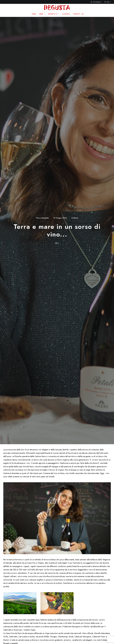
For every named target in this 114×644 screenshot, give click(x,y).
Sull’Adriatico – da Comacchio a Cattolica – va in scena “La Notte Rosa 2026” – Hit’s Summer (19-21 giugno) (61, 428)
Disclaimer (12, 638)
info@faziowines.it (10, 358)
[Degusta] (57, 7)
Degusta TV (42, 596)
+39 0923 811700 (12, 355)
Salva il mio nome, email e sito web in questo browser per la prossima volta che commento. (34, 522)
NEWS (42, 14)
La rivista (41, 599)
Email (43, 509)
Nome (7, 509)
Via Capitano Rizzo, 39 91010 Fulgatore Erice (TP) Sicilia (24, 360)
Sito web (81, 509)
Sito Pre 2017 (69, 589)
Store (109, 2)
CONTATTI (77, 14)
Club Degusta (97, 2)
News (39, 593)
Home (39, 589)
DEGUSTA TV (54, 14)
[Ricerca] (83, 14)
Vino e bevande (42, 29)
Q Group (62, 635)
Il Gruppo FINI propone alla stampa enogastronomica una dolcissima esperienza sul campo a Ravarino (24, 427)
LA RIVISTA (66, 14)
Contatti (67, 593)
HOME (34, 14)
